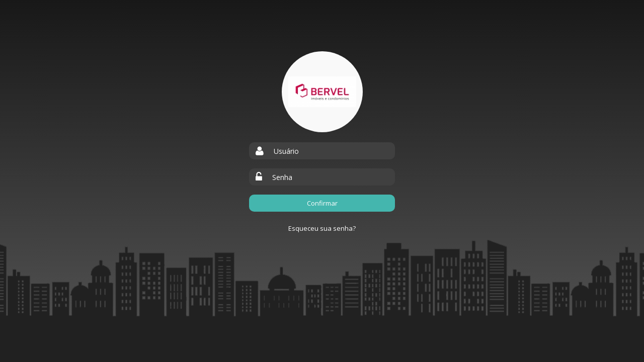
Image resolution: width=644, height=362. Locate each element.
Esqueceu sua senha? (322, 228)
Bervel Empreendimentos (322, 92)
